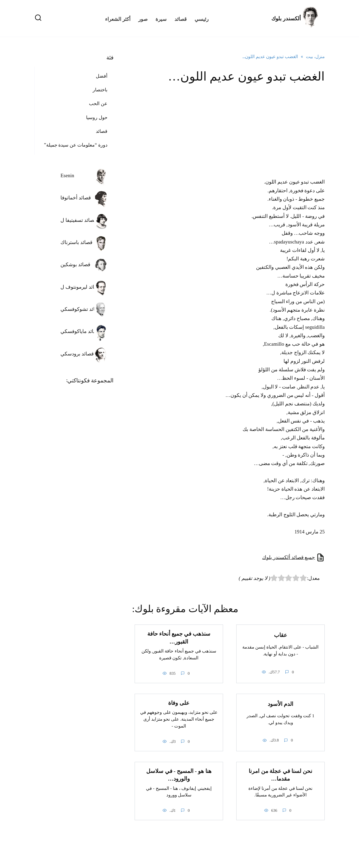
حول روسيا (97, 118)
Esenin (67, 175)
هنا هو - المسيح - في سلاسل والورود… (179, 775)
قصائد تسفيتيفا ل (78, 220)
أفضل (102, 76)
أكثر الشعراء (118, 18)
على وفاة (179, 703)
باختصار (100, 90)
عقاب (281, 635)
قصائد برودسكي (77, 354)
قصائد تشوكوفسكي (81, 309)
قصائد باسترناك (76, 242)
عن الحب (98, 104)
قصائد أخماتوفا (76, 198)
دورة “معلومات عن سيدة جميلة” (76, 145)
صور (143, 18)
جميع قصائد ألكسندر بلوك (289, 557)
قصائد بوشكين (75, 264)
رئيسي (202, 18)
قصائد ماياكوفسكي (80, 331)
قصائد (181, 18)
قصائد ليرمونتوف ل (81, 287)
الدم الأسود (280, 704)
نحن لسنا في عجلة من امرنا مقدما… (280, 775)
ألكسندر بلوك (286, 18)
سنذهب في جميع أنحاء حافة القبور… (179, 638)
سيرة (161, 18)
